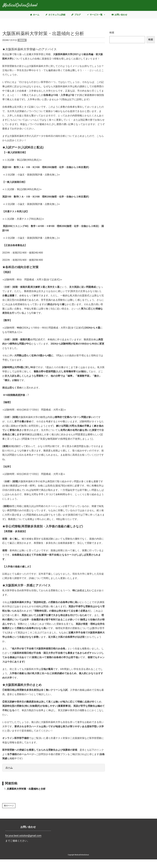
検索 (112, 33)
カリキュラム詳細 (57, 15)
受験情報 (22, 40)
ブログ (78, 15)
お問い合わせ (121, 15)
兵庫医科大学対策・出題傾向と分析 (26, 789)
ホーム (36, 15)
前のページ (9, 806)
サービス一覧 (98, 15)
